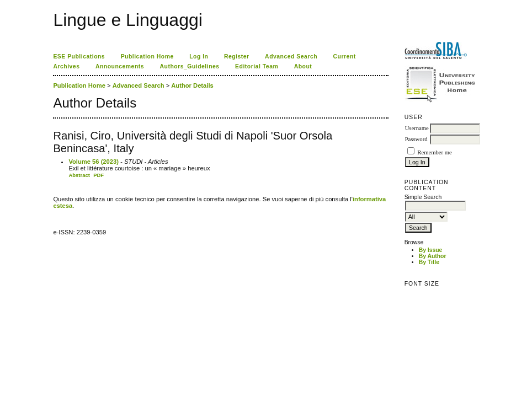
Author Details (192, 85)
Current (345, 57)
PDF (99, 175)
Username (417, 128)
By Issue (431, 250)
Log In (199, 57)
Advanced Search (291, 57)
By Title (429, 262)
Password (416, 139)
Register (237, 57)
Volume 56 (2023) (94, 162)
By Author (433, 256)
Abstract (79, 175)
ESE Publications (79, 57)
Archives (66, 66)
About (303, 66)
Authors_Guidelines (190, 66)
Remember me (434, 152)
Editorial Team (257, 66)
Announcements (120, 66)
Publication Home (147, 57)
